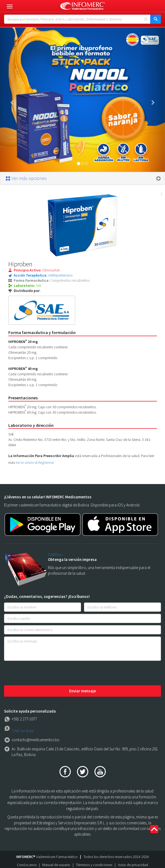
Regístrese (46, 462)
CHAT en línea (23, 731)
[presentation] (45, 673)
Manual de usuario (56, 865)
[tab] (82, 178)
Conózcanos (27, 865)
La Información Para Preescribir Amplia (41, 456)
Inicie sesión (25, 462)
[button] (12, 100)
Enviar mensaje (82, 691)
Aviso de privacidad (133, 865)
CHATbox (55, 555)
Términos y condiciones (94, 865)
